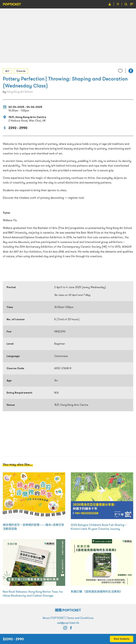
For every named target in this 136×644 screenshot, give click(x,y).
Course (21, 71)
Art (7, 71)
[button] (131, 71)
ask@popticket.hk (68, 623)
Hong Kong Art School (20, 92)
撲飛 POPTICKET (68, 610)
